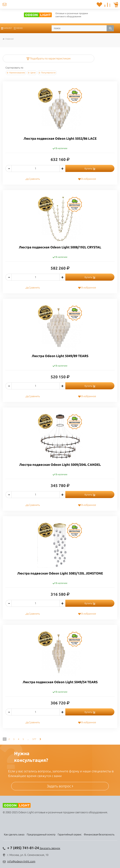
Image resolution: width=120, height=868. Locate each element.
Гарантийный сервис (70, 834)
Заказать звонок (50, 848)
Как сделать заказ (14, 834)
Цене (32, 73)
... (28, 739)
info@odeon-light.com (21, 861)
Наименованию (16, 73)
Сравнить (33, 179)
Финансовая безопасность (99, 834)
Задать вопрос (60, 786)
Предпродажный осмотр (41, 834)
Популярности (47, 73)
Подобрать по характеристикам (49, 58)
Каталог (7, 28)
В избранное (87, 179)
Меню (18, 28)
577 (34, 739)
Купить (90, 168)
